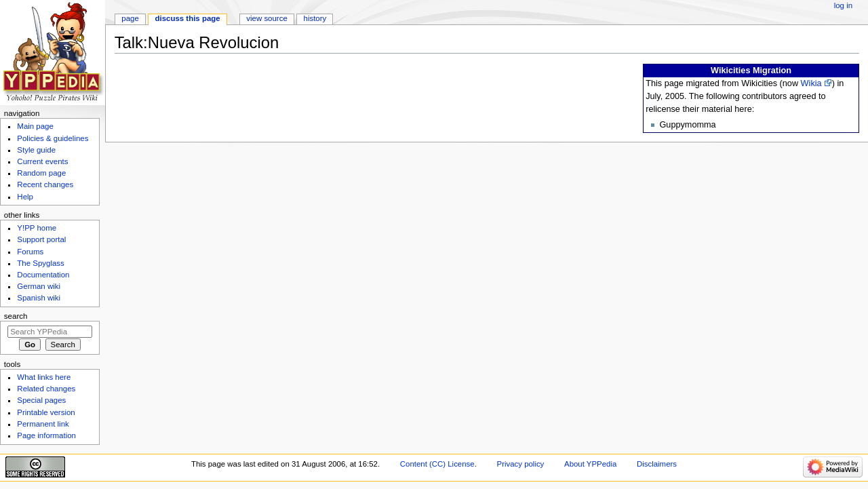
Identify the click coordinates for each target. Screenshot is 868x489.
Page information (46, 435)
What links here (44, 377)
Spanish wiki (39, 298)
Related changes (46, 389)
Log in (843, 5)
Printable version (46, 412)
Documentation (43, 275)
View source (267, 18)
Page (130, 18)
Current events (42, 161)
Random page (41, 173)
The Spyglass (40, 263)
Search (16, 316)
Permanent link (43, 424)
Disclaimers (657, 464)
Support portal (41, 239)
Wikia (811, 83)
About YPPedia (590, 464)
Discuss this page (188, 18)
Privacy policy (521, 464)
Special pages (41, 400)
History (315, 18)
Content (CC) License (437, 464)
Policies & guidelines (53, 138)
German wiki (39, 286)
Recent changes (45, 184)
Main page (35, 126)
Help (25, 197)
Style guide (36, 150)
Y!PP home (37, 228)
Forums (30, 252)
